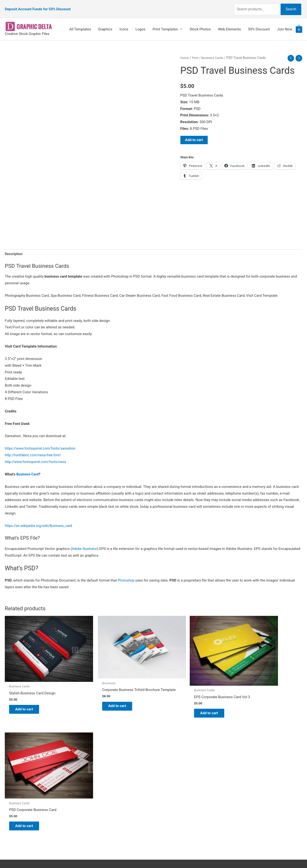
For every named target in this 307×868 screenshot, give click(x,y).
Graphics (105, 23)
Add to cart (194, 134)
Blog (162, 755)
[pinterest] (17, 750)
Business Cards (214, 52)
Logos (140, 23)
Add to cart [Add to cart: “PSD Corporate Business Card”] (254, 691)
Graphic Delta (169, 748)
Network (194, 855)
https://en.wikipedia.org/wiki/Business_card (40, 520)
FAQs (162, 769)
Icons (124, 23)
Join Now (285, 23)
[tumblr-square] (15, 759)
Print (196, 52)
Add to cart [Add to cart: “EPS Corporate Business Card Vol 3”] (179, 694)
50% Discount (259, 23)
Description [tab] (14, 248)
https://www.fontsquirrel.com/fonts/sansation (42, 443)
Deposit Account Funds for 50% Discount (38, 6)
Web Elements (229, 23)
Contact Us (167, 782)
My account (168, 775)
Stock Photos (200, 23)
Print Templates (165, 23)
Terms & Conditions (174, 795)
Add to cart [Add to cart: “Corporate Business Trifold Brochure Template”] (103, 692)
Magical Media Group (240, 855)
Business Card (28, 469)
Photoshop (127, 575)
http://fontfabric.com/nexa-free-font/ (34, 450)
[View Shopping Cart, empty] (299, 23)
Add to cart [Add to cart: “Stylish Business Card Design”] (28, 691)
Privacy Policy (169, 788)
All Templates (80, 23)
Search (290, 6)
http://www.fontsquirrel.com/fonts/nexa (37, 456)
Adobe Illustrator (85, 543)
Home (185, 52)
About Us (166, 762)
